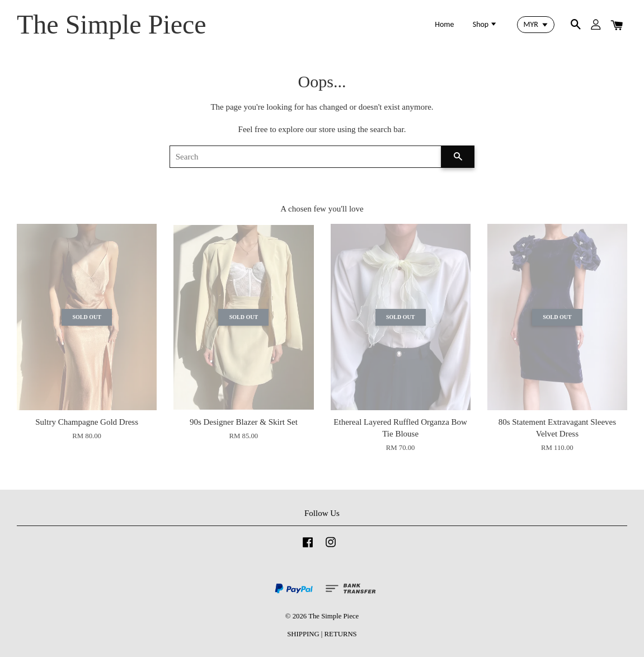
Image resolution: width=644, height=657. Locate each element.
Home (444, 24)
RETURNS (341, 634)
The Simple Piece (112, 24)
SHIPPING (303, 634)
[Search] (306, 157)
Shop (485, 24)
